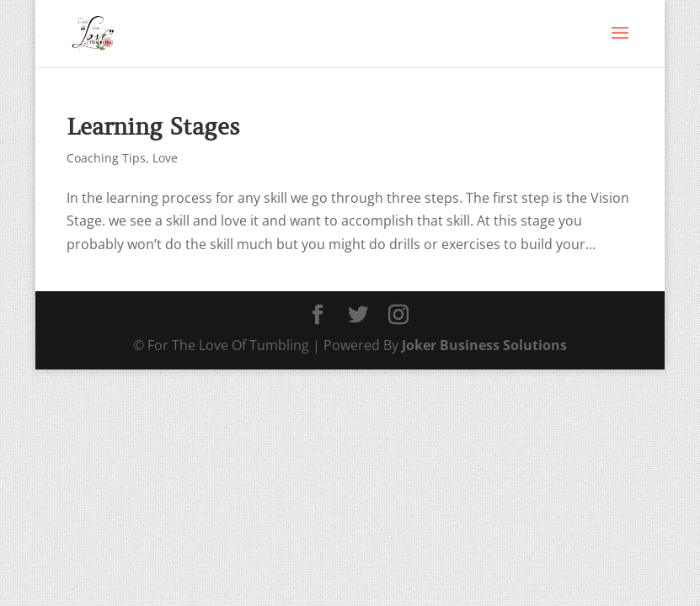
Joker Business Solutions (484, 345)
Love (165, 158)
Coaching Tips (106, 158)
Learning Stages (153, 127)
